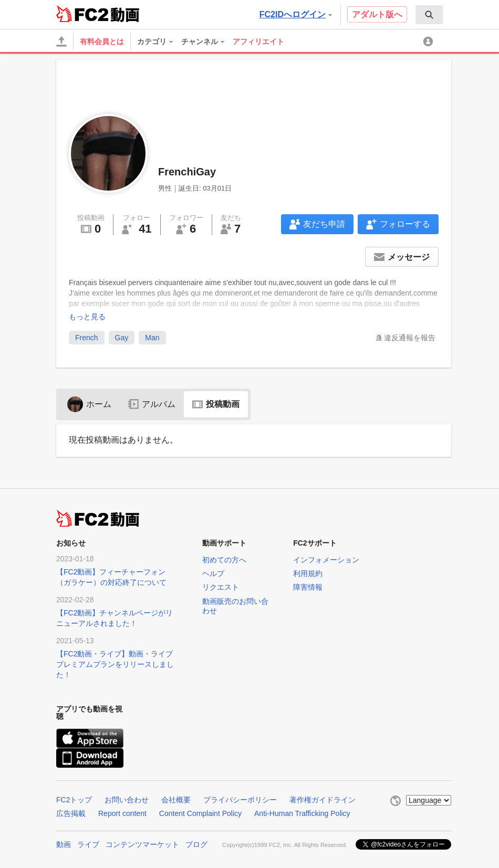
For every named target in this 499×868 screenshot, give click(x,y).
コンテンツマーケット (142, 844)
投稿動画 (216, 404)
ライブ (88, 844)
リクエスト (221, 587)
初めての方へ (224, 560)
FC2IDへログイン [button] (296, 14)
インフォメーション (326, 560)
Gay (122, 338)
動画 (64, 844)
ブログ (196, 844)
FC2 (82, 14)
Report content (122, 813)
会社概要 (176, 800)
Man (152, 338)
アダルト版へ (377, 14)
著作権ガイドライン (323, 800)
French (87, 338)
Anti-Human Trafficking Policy (302, 813)
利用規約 (308, 573)
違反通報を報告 (410, 338)
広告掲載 (71, 813)
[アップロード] (61, 41)
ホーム (89, 404)
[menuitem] (429, 15)
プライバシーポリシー (240, 800)
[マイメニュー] (430, 41)
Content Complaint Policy (200, 813)
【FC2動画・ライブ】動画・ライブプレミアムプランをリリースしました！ (115, 664)
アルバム (152, 404)
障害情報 (308, 587)
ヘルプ (213, 573)
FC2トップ (74, 800)
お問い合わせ (127, 800)
